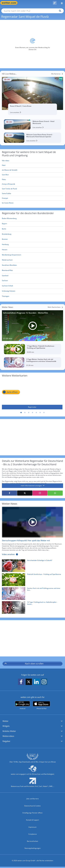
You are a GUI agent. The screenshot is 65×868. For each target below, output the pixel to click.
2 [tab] (25, 413)
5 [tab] (36, 413)
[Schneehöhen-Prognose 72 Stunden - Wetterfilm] (32, 326)
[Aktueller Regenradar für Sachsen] (5, 281)
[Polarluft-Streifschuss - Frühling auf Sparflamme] (32, 580)
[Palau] (32, 179)
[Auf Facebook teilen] (9, 493)
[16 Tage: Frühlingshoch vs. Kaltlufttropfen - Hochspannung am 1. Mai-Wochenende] (32, 608)
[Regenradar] (32, 394)
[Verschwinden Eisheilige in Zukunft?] (32, 566)
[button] (32, 721)
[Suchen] (59, 11)
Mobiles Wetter (9, 731)
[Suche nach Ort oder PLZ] (32, 11)
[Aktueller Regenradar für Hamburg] (5, 245)
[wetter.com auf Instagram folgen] (44, 682)
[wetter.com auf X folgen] (29, 682)
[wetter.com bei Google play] (22, 705)
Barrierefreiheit (32, 841)
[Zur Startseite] (10, 3)
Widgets (6, 726)
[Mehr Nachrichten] (55, 307)
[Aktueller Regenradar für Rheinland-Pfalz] (7, 271)
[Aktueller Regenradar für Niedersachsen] (7, 260)
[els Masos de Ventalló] (32, 170)
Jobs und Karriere (33, 799)
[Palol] (32, 165)
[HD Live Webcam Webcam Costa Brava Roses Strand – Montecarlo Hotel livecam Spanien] (32, 138)
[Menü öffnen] (61, 3)
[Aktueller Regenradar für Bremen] (5, 240)
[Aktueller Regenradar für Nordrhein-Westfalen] (9, 266)
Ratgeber (6, 741)
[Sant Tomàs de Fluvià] (32, 189)
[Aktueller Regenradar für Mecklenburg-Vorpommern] (12, 255)
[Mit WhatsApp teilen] (55, 493)
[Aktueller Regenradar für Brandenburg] (7, 235)
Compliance (33, 834)
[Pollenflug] (55, 3)
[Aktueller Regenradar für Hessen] (5, 250)
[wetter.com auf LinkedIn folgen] (36, 682)
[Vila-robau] (32, 161)
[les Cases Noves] (32, 203)
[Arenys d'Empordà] (32, 184)
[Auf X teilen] (25, 493)
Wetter (5, 721)
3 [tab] (29, 413)
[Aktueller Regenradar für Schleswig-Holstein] (9, 291)
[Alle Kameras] (57, 74)
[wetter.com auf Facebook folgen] (21, 682)
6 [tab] (40, 413)
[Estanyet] (32, 198)
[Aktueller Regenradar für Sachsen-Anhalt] (7, 286)
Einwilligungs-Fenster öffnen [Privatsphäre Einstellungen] (32, 813)
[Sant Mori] (32, 175)
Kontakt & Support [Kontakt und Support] (32, 820)
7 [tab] (44, 413)
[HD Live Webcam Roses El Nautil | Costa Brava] (32, 93)
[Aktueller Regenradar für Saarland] (5, 276)
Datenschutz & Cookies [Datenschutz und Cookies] (32, 806)
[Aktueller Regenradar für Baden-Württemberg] (9, 219)
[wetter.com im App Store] (41, 705)
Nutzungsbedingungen (33, 848)
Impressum (32, 827)
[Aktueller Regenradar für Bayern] (4, 224)
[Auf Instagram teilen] (40, 493)
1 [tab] (21, 413)
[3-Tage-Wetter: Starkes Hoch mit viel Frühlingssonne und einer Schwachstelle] (32, 362)
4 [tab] (33, 413)
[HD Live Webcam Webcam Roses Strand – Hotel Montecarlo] (32, 124)
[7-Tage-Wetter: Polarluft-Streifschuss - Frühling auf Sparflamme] (32, 349)
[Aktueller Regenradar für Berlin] (4, 229)
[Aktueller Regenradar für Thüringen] (6, 297)
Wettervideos (8, 736)
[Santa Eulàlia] (32, 194)
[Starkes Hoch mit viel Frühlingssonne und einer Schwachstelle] (32, 594)
